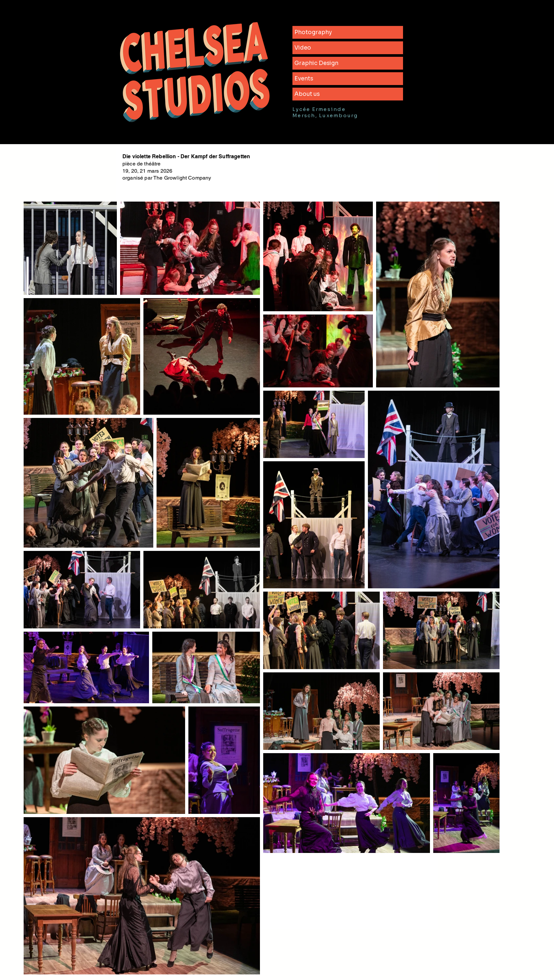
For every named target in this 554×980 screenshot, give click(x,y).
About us (307, 94)
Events (304, 79)
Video (303, 48)
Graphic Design (316, 63)
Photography (313, 32)
